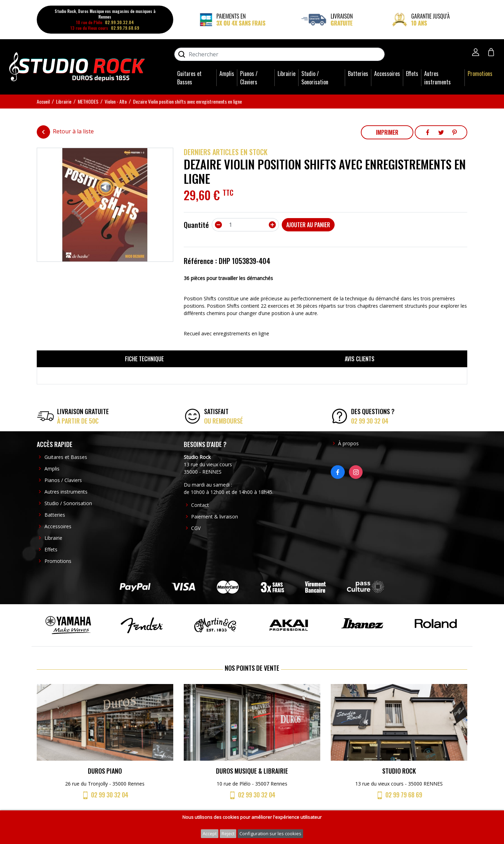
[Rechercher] (279, 54)
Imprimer (387, 132)
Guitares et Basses (189, 78)
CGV (196, 528)
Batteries (358, 74)
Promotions (480, 74)
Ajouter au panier (308, 225)
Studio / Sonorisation (315, 78)
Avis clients (360, 359)
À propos (348, 443)
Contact (200, 505)
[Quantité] (245, 225)
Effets (412, 74)
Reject (228, 833)
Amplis (227, 74)
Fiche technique (144, 359)
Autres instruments (437, 78)
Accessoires (387, 74)
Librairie (286, 74)
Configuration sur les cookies (270, 833)
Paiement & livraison (215, 517)
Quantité (196, 225)
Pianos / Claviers (249, 78)
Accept (210, 833)
